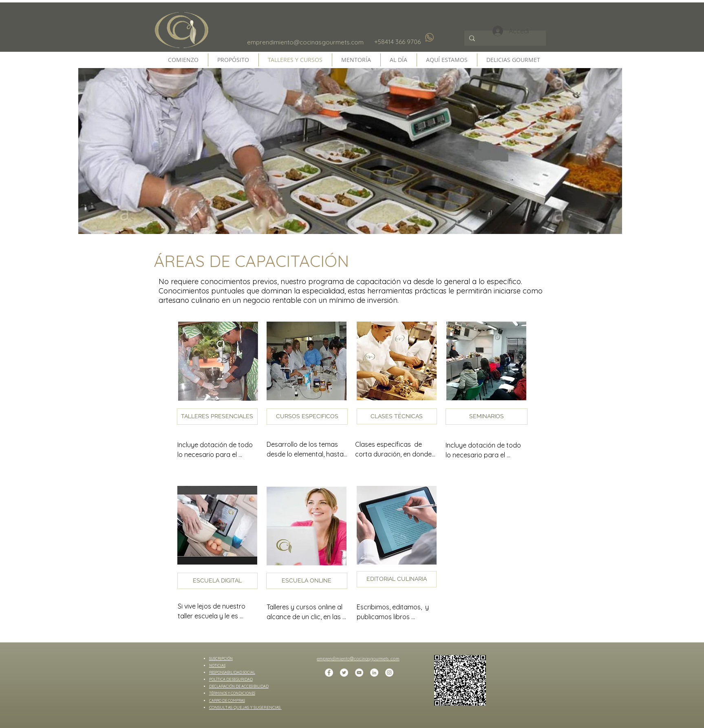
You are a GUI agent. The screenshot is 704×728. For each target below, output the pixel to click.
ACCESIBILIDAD (255, 686)
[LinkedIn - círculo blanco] (374, 673)
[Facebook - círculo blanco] (329, 673)
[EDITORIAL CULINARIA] (397, 579)
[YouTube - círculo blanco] (359, 673)
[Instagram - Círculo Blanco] (389, 673)
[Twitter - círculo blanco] (344, 673)
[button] (217, 417)
